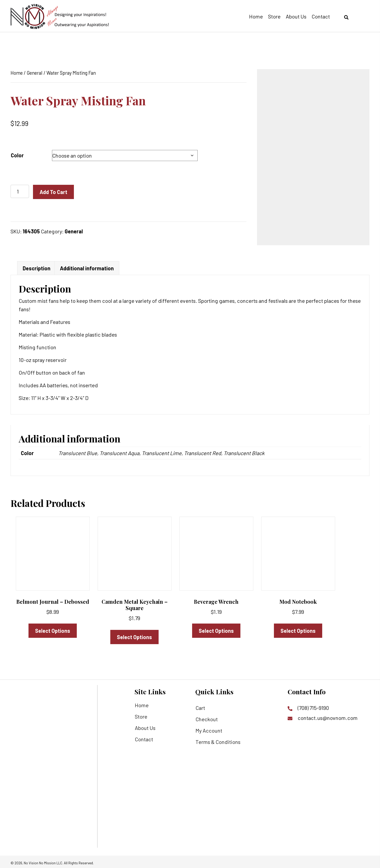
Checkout (207, 717)
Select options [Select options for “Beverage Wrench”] (216, 629)
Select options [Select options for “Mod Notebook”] (298, 629)
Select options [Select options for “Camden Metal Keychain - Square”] (134, 635)
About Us (145, 726)
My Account (209, 728)
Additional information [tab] (87, 266)
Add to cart (53, 192)
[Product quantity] (20, 191)
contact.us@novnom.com (328, 716)
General (35, 73)
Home (17, 73)
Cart (200, 706)
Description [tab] (37, 266)
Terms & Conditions (218, 740)
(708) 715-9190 (313, 706)
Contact (144, 737)
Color (17, 155)
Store (141, 714)
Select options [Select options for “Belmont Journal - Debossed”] (53, 629)
